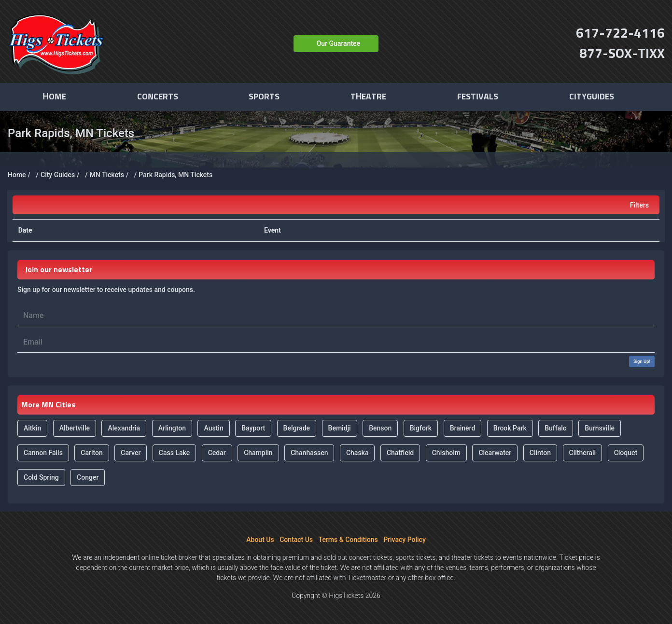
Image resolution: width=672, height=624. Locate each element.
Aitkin (32, 428)
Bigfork (421, 428)
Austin (213, 428)
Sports (264, 97)
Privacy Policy (405, 540)
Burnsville (600, 428)
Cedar (217, 453)
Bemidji (340, 428)
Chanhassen (309, 453)
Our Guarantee (338, 43)
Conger (88, 477)
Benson (380, 428)
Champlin (258, 453)
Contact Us (296, 540)
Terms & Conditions (348, 540)
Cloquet (626, 453)
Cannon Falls (43, 453)
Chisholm (446, 453)
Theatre (369, 97)
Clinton (540, 453)
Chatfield (400, 453)
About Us (260, 540)
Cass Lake (174, 453)
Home (54, 97)
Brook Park (510, 428)
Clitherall (583, 453)
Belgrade (297, 428)
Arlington (172, 428)
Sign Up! (642, 361)
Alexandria (124, 428)
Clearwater (495, 453)
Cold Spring (41, 477)
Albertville (75, 428)
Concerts (158, 97)
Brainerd (463, 428)
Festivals (478, 97)
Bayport (253, 428)
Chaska (357, 453)
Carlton (91, 453)
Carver (131, 453)
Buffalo (556, 428)
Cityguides (592, 97)
